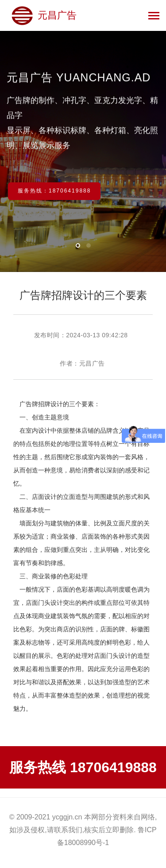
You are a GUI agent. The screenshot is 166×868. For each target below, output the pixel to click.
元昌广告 (44, 15)
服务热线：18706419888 (54, 191)
